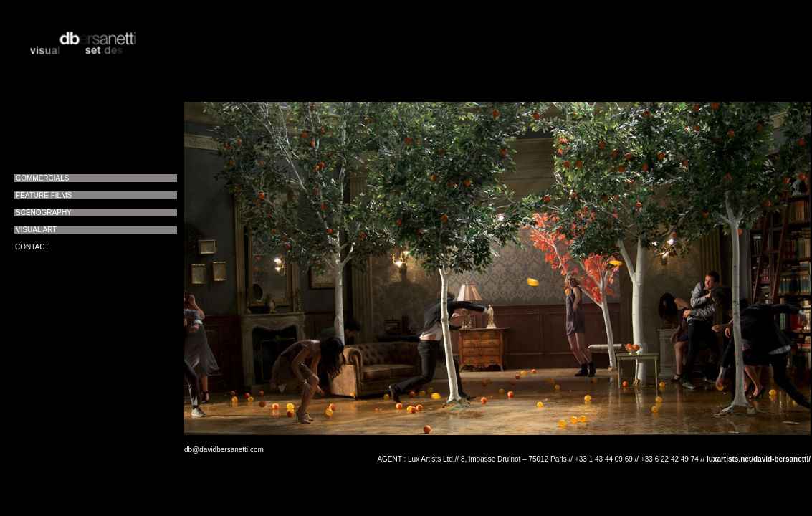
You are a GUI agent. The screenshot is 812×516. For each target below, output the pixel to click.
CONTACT (32, 247)
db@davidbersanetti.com (224, 450)
